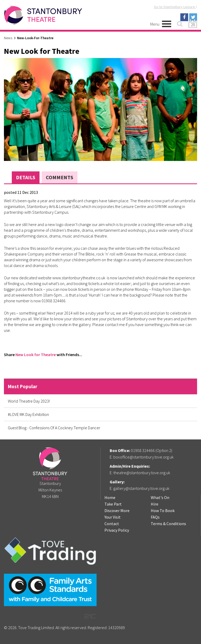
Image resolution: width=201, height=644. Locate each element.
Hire (155, 504)
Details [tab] (26, 177)
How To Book (163, 510)
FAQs (155, 517)
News (8, 38)
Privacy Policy (117, 530)
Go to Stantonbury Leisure (175, 7)
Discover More (117, 510)
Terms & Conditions (168, 524)
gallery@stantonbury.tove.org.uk (141, 488)
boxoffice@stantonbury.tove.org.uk (143, 457)
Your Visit (113, 517)
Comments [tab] (60, 177)
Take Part (113, 504)
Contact (112, 524)
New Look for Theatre (36, 355)
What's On (160, 497)
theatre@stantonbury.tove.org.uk (142, 473)
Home (110, 497)
